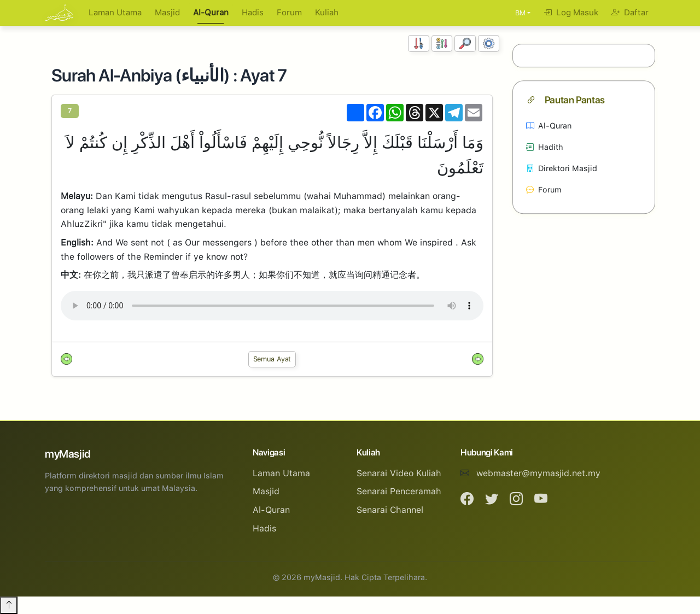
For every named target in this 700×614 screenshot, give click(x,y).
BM (520, 13)
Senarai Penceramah (399, 491)
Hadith (545, 147)
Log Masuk (571, 13)
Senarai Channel (390, 510)
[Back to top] (9, 605)
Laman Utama (115, 13)
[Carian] (465, 43)
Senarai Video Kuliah (399, 473)
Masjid (167, 13)
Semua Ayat (272, 359)
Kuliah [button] (327, 13)
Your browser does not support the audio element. (272, 306)
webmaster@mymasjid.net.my (538, 473)
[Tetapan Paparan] (489, 43)
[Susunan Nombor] (419, 43)
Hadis (253, 13)
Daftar (630, 13)
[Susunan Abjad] (442, 43)
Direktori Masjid (562, 168)
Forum (289, 13)
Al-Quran (211, 13)
